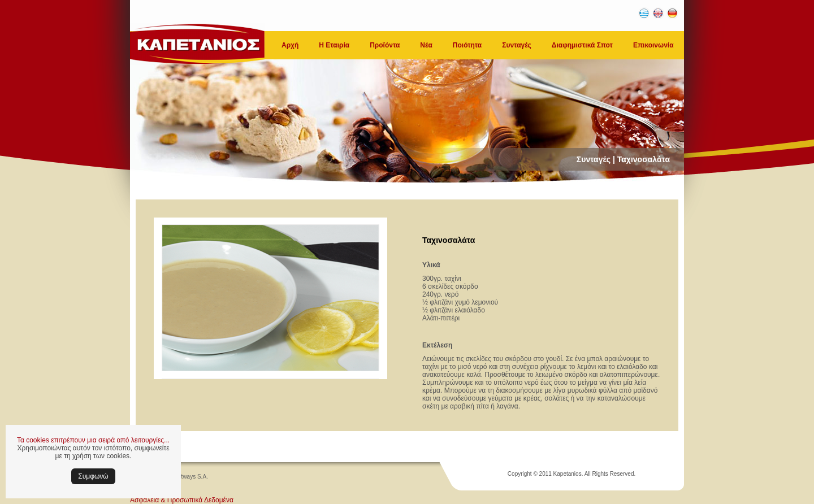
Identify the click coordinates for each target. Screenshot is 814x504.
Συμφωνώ (93, 476)
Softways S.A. (190, 477)
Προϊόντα (385, 45)
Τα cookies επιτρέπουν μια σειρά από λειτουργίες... (93, 440)
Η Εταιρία (334, 45)
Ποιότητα (467, 45)
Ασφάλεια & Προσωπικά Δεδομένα (182, 500)
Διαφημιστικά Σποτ (582, 45)
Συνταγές (517, 45)
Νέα (426, 45)
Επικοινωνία (653, 45)
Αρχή (290, 45)
